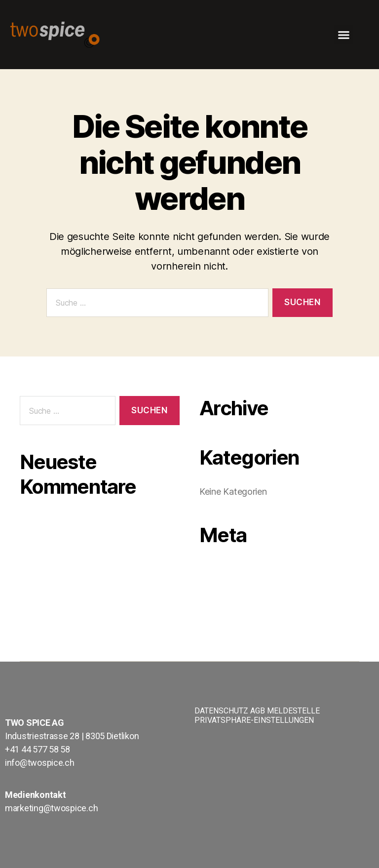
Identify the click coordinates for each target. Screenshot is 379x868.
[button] (343, 35)
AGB (258, 711)
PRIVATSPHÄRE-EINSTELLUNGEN (254, 720)
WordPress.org (232, 613)
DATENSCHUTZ (221, 711)
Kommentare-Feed (239, 599)
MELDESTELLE (293, 711)
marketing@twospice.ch (51, 808)
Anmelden (221, 569)
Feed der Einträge (237, 584)
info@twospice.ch (40, 763)
